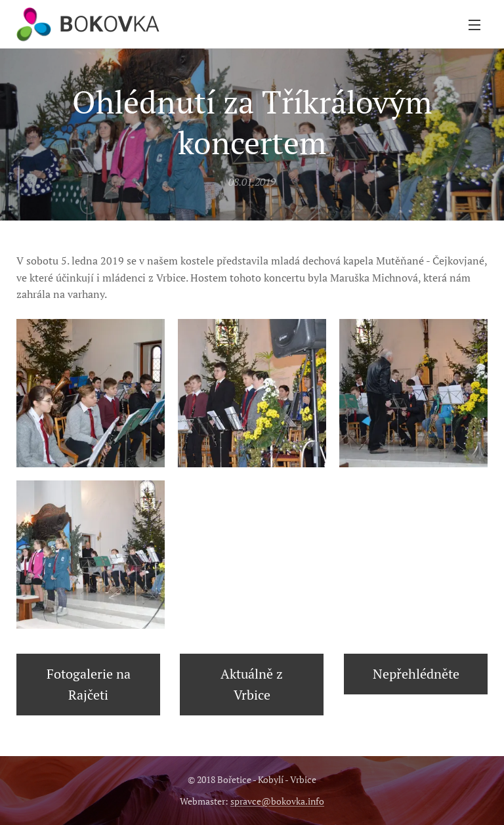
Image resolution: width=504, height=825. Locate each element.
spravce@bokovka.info (277, 801)
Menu (474, 25)
